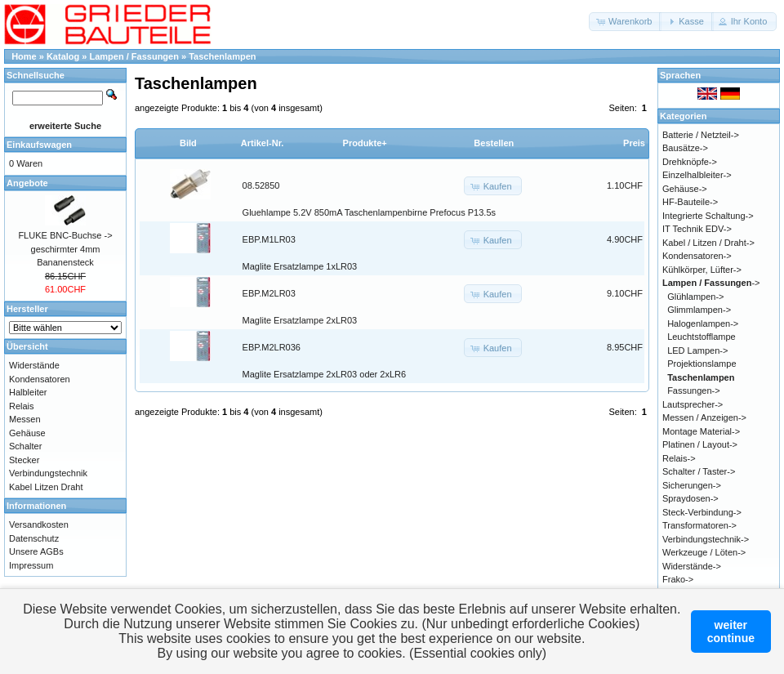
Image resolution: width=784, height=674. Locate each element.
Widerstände (34, 365)
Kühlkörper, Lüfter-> (702, 270)
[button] (625, 22)
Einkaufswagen (39, 145)
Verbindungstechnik (48, 473)
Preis (634, 143)
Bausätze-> (685, 148)
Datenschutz (34, 538)
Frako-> (678, 579)
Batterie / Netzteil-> (701, 135)
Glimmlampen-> (699, 310)
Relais (22, 406)
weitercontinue (731, 632)
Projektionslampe (702, 364)
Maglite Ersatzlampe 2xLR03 (300, 320)
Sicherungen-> (692, 485)
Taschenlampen (222, 56)
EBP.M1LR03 (269, 239)
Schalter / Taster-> (699, 471)
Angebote (27, 183)
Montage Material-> (701, 431)
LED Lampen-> (697, 350)
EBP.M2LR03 (269, 293)
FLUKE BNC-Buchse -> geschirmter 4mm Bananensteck (65, 249)
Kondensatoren (40, 379)
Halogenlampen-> (703, 324)
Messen (25, 419)
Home (24, 56)
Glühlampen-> (695, 297)
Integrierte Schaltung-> (708, 216)
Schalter (25, 446)
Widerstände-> (692, 566)
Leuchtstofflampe (702, 337)
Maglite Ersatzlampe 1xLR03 (300, 266)
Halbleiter (28, 392)
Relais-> (679, 458)
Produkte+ (365, 143)
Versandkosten (39, 524)
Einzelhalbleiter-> (697, 175)
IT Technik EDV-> (697, 229)
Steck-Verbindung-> (702, 512)
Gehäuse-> (685, 189)
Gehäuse (27, 433)
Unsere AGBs (36, 551)
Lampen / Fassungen (134, 56)
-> (711, 283)
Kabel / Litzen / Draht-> (708, 243)
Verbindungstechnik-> (706, 539)
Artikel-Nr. (263, 143)
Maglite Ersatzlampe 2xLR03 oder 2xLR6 (325, 374)
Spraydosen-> (690, 498)
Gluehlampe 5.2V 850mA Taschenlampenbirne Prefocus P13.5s (369, 212)
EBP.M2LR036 (272, 347)
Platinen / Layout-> (700, 444)
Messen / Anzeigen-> (704, 417)
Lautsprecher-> (693, 404)
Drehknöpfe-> (690, 162)
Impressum (31, 565)
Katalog (63, 56)
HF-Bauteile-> (690, 202)
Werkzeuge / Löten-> (704, 552)
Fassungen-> (694, 391)
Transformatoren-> (699, 525)
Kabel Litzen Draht (46, 487)
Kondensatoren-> (697, 256)
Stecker (24, 460)
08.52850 (261, 185)
